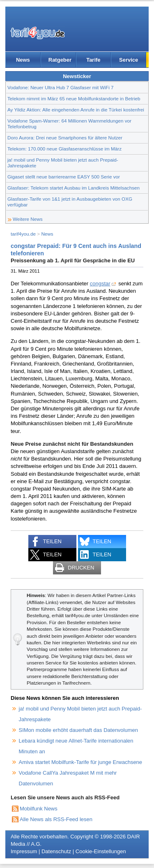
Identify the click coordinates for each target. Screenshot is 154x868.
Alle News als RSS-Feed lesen (56, 819)
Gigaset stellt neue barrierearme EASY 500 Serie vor (64, 177)
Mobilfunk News (39, 809)
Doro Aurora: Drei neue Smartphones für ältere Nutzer (65, 138)
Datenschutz (56, 851)
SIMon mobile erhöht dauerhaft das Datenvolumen (79, 730)
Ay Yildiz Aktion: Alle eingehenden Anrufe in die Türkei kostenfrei (76, 110)
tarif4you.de (23, 234)
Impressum (24, 851)
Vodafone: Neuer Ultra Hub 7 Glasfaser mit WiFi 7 (61, 87)
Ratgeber (60, 60)
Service (129, 60)
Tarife (93, 60)
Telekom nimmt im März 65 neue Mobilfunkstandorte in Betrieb (74, 98)
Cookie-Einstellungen (101, 851)
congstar (100, 284)
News (23, 60)
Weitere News (28, 219)
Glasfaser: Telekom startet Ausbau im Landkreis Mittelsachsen (74, 188)
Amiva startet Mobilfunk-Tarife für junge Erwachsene (81, 762)
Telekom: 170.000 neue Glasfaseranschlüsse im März (64, 149)
